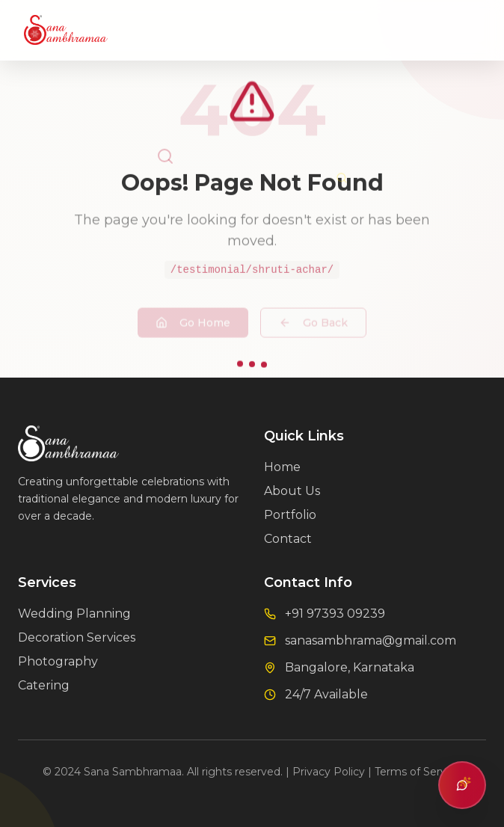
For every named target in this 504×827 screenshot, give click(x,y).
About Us (292, 491)
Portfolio (290, 515)
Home (282, 467)
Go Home (193, 314)
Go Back (313, 314)
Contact (288, 539)
